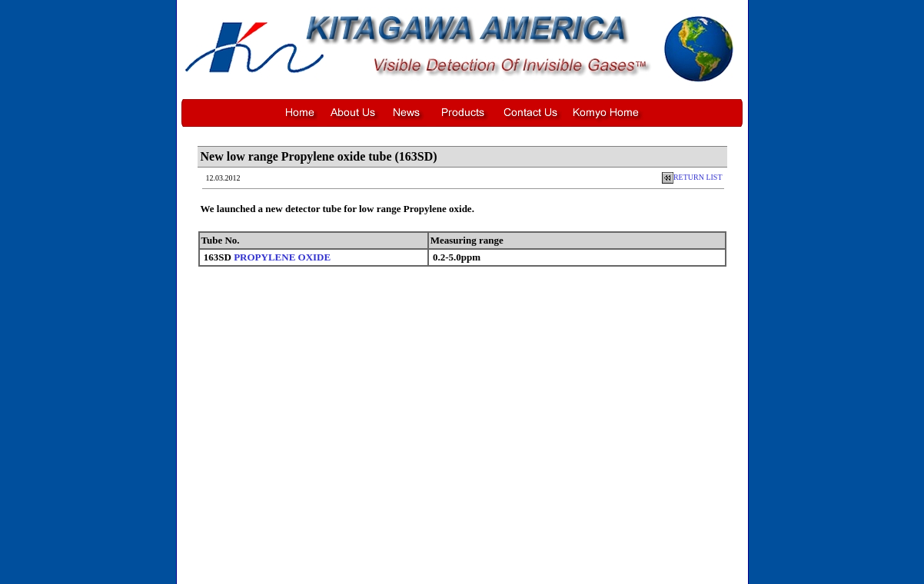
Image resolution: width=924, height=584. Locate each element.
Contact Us (513, 566)
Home (362, 566)
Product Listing (464, 566)
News (425, 566)
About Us (394, 566)
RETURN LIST (692, 177)
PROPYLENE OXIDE (282, 257)
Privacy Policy (533, 576)
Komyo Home (559, 566)
